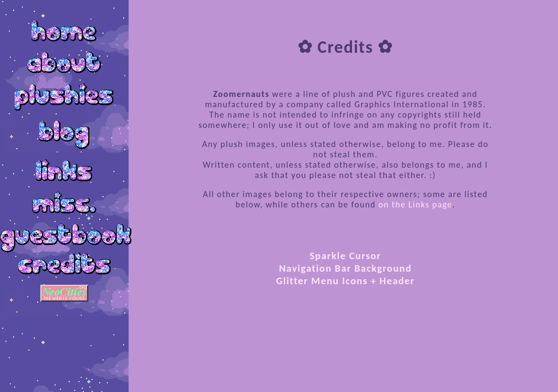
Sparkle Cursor (345, 256)
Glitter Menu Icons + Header (345, 281)
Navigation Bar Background (345, 268)
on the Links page (415, 204)
